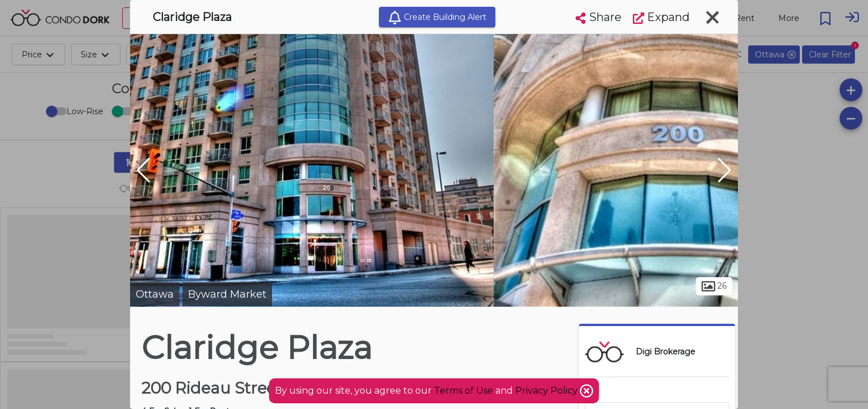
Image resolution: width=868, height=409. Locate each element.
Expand (661, 17)
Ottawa (155, 294)
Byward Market (227, 294)
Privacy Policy (548, 391)
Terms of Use (464, 391)
